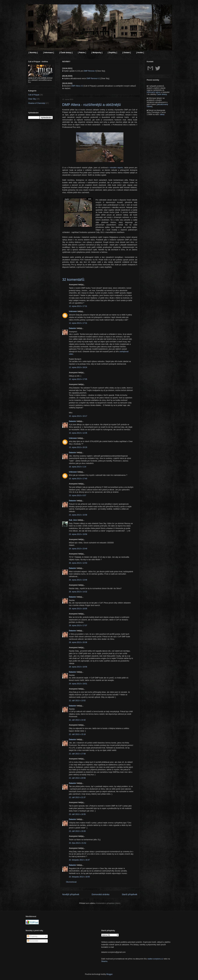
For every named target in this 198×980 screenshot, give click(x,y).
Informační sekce (153, 92)
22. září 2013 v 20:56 (77, 778)
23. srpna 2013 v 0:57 (78, 495)
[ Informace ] (48, 53)
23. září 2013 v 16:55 (77, 814)
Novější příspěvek (71, 894)
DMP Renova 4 (90, 71)
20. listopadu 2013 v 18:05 (79, 877)
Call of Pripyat (34, 95)
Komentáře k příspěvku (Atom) (108, 903)
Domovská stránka (101, 894)
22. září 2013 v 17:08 (77, 754)
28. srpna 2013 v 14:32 (78, 592)
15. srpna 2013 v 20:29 (78, 447)
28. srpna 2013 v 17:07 (78, 625)
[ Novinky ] (33, 53)
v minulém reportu (116, 168)
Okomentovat (71, 882)
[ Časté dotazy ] (66, 53)
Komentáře (33, 941)
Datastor (73, 328)
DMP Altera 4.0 (77, 86)
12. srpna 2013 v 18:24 (78, 367)
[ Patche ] (82, 53)
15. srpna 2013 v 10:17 (78, 416)
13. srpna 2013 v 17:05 (78, 379)
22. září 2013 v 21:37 (77, 797)
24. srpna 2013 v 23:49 (78, 549)
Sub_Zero (73, 520)
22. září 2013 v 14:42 (77, 720)
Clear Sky (32, 99)
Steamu (104, 961)
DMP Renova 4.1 (93, 78)
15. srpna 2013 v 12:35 (78, 433)
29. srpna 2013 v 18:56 (78, 667)
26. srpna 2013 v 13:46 (78, 580)
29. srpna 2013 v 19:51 (78, 684)
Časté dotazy (162, 94)
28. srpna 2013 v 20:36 (78, 642)
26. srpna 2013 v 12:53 (78, 563)
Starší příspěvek (130, 894)
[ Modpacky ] (97, 53)
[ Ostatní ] (127, 53)
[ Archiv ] (140, 53)
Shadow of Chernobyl (37, 103)
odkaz (162, 114)
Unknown (73, 311)
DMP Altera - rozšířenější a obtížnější (92, 105)
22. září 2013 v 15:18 (77, 734)
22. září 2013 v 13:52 (77, 701)
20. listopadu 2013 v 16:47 (79, 860)
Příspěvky (32, 936)
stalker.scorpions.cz (155, 959)
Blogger (109, 974)
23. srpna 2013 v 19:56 (78, 534)
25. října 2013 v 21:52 (78, 843)
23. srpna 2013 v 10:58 (78, 515)
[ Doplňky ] (112, 53)
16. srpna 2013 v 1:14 (78, 467)
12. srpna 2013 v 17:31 (78, 306)
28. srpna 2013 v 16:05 (78, 609)
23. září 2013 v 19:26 (77, 831)
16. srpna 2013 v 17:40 (78, 479)
